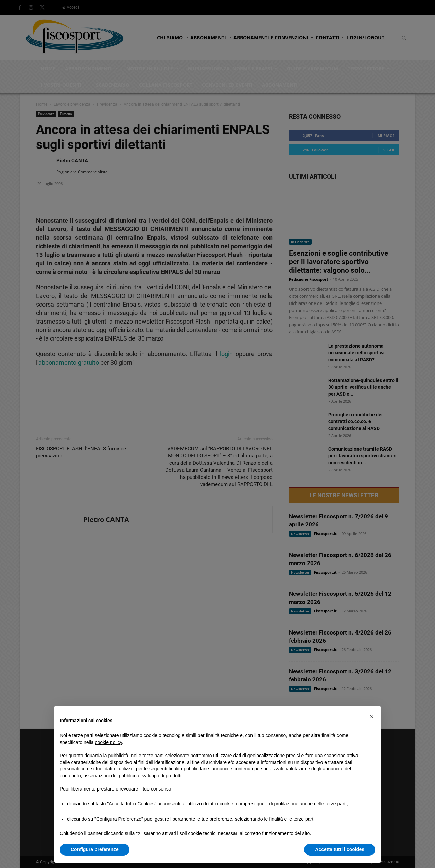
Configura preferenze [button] (95, 849)
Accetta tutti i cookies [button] (340, 849)
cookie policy (109, 742)
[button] (372, 717)
